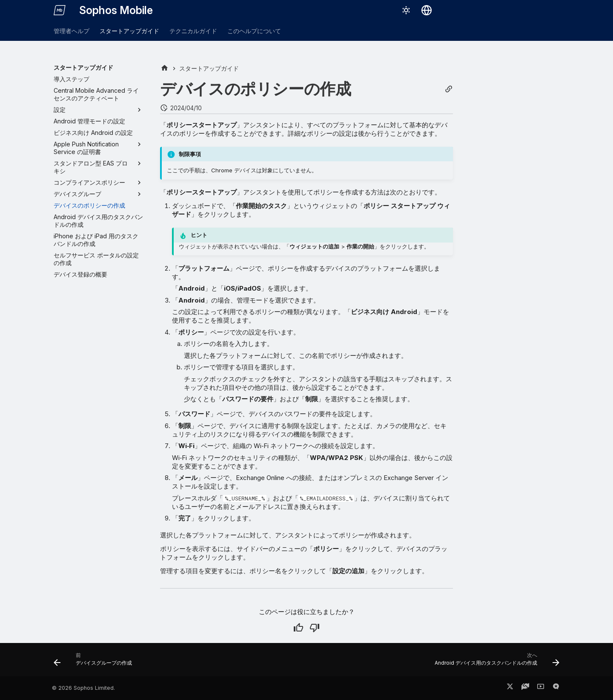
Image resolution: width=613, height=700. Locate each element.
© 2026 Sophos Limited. (83, 688)
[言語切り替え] (427, 10)
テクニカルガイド (193, 31)
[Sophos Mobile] (60, 10)
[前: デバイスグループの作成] (95, 662)
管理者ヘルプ (72, 31)
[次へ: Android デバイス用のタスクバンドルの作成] (495, 662)
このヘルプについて (254, 31)
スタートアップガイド (129, 31)
